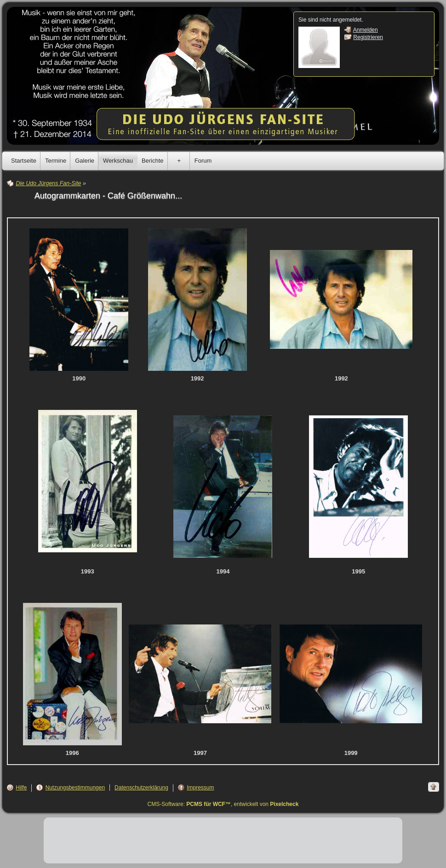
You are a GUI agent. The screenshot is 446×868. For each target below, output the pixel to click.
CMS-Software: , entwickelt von (223, 804)
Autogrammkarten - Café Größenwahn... (108, 196)
